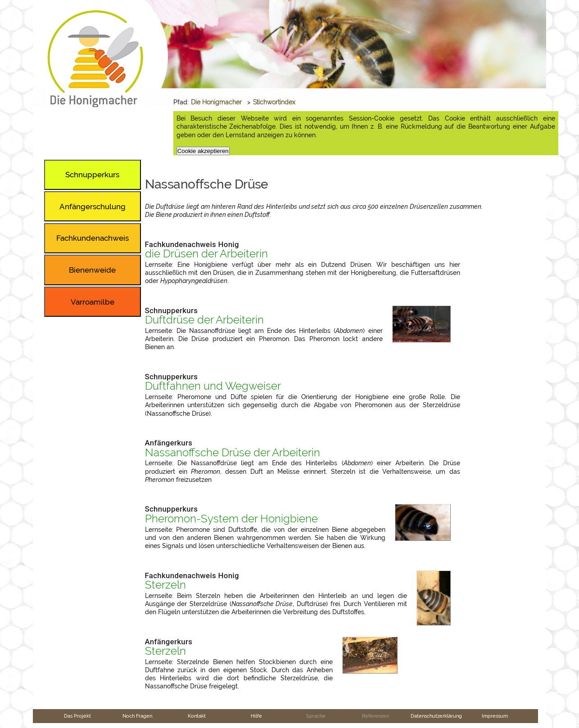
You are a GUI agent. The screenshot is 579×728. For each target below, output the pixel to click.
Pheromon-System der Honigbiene (231, 519)
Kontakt (197, 716)
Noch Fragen (137, 716)
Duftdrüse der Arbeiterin (204, 320)
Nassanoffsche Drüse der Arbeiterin (233, 453)
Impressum (495, 716)
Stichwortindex (274, 102)
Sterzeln (165, 585)
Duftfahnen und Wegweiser (213, 386)
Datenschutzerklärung (436, 716)
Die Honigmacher (216, 102)
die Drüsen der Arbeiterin (206, 254)
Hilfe (256, 716)
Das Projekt (77, 716)
